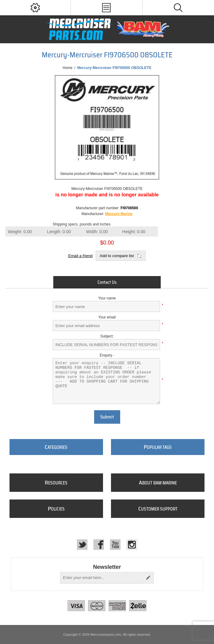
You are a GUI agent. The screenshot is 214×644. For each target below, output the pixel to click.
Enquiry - (107, 355)
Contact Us (107, 282)
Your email (107, 317)
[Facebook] (99, 545)
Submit (107, 417)
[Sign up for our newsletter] (101, 578)
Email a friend (80, 256)
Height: (134, 232)
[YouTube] (115, 545)
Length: (59, 232)
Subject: (107, 336)
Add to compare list (117, 256)
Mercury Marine (119, 214)
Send (148, 578)
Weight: (20, 232)
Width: (97, 232)
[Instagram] (132, 545)
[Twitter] (82, 545)
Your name (107, 298)
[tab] (107, 282)
